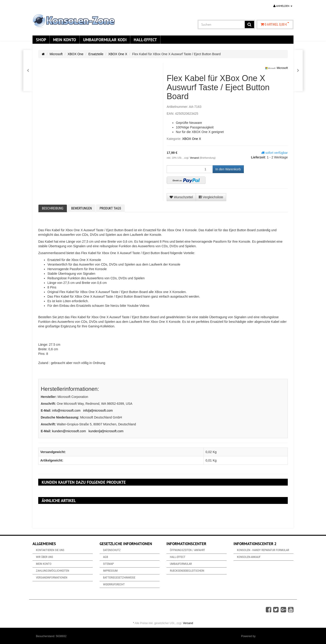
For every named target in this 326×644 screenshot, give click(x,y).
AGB (106, 557)
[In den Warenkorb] (228, 169)
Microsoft (56, 54)
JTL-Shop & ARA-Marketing (273, 636)
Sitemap (108, 564)
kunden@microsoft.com (69, 431)
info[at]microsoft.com (98, 410)
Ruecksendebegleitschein (187, 571)
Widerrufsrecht (114, 584)
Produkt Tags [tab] (110, 208)
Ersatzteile (96, 54)
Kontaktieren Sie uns (50, 550)
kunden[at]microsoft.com (106, 431)
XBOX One (75, 54)
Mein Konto (65, 40)
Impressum (110, 571)
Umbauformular (181, 564)
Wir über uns (45, 557)
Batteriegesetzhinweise (119, 577)
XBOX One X (118, 54)
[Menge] (190, 169)
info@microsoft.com (66, 410)
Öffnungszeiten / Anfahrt (187, 550)
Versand (195, 158)
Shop (41, 40)
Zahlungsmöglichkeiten (53, 571)
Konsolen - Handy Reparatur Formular (263, 550)
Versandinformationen (52, 577)
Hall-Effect (145, 40)
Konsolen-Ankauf (249, 557)
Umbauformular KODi (105, 40)
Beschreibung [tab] (53, 208)
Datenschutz (112, 550)
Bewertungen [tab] (81, 208)
